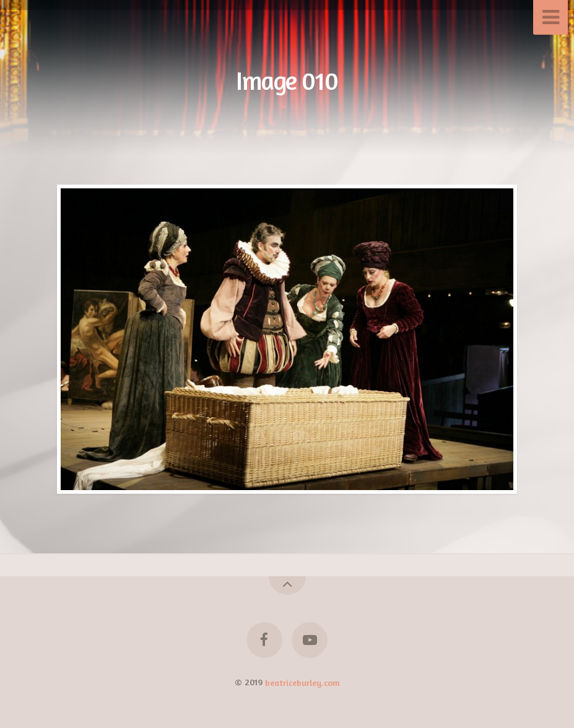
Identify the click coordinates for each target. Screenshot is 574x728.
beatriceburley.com (302, 682)
